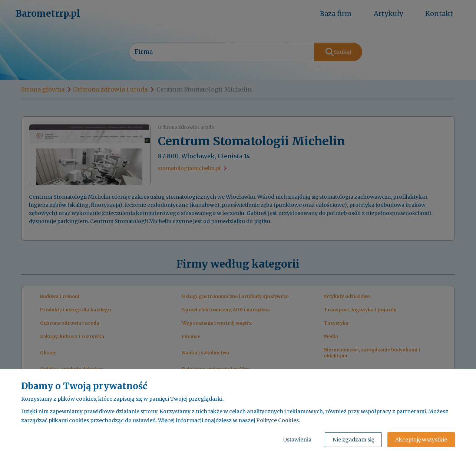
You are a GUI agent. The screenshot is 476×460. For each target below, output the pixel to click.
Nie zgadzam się (353, 440)
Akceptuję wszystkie (421, 440)
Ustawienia (297, 440)
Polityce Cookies (277, 420)
